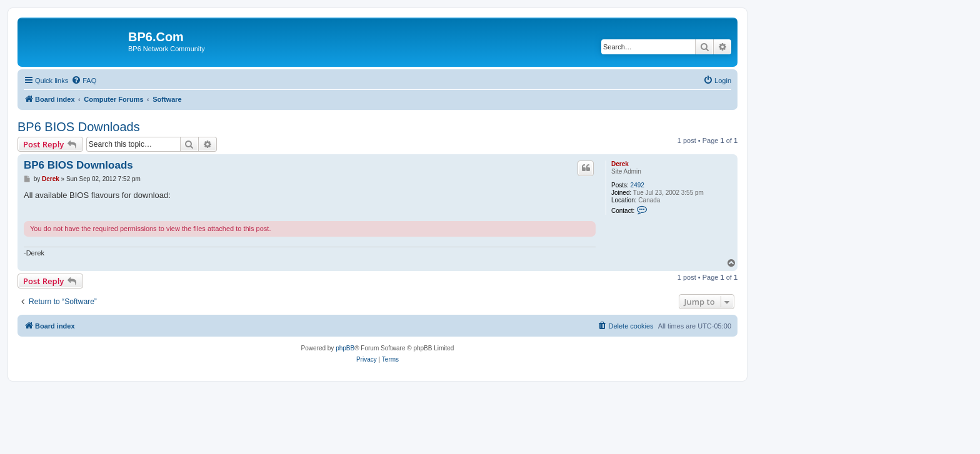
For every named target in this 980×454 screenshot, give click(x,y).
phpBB (345, 348)
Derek (620, 164)
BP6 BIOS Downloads (79, 127)
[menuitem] (84, 81)
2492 (637, 185)
